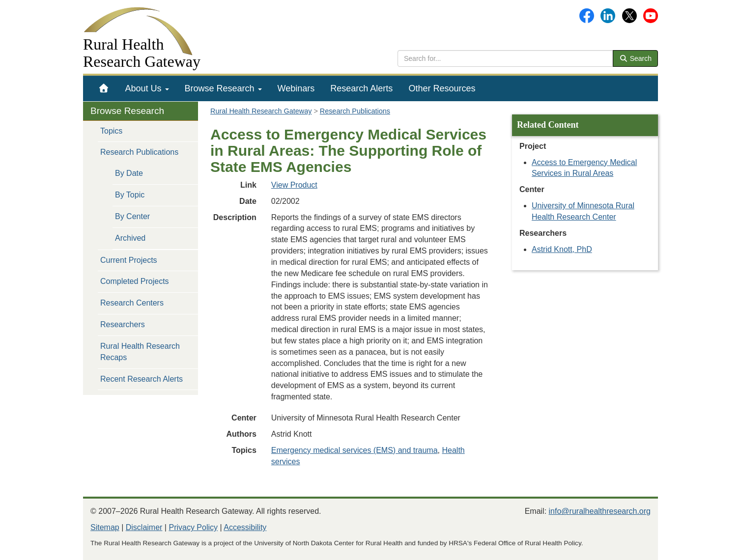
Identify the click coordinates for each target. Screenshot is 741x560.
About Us (147, 88)
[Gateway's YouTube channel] (651, 15)
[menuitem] (104, 88)
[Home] (104, 88)
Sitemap (105, 527)
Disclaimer (144, 527)
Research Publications (139, 152)
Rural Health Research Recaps (140, 352)
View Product (294, 185)
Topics (111, 131)
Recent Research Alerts (142, 379)
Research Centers (132, 303)
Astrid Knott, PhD (562, 249)
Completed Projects (135, 281)
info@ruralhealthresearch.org (600, 511)
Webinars (296, 88)
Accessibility (245, 527)
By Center (132, 216)
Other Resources (442, 88)
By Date (129, 173)
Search (635, 58)
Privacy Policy (193, 527)
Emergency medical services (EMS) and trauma (355, 450)
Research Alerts (361, 88)
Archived (130, 238)
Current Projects (129, 260)
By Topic (130, 195)
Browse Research (223, 88)
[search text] (505, 58)
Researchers (123, 324)
